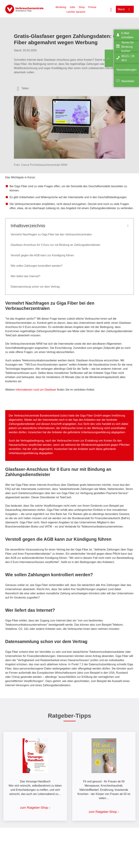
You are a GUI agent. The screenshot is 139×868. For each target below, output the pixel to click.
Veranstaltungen (126, 70)
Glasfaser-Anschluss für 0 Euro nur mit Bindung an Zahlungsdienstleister (55, 245)
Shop (82, 7)
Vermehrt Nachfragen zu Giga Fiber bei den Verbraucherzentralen (51, 234)
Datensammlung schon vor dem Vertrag (35, 287)
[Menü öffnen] (125, 9)
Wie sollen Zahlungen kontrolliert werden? (37, 266)
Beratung (61, 7)
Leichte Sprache (76, 12)
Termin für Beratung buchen (127, 47)
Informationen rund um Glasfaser (36, 390)
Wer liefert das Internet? (25, 276)
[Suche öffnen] (111, 9)
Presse (92, 7)
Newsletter (128, 81)
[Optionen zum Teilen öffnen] (23, 88)
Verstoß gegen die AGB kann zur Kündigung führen (42, 255)
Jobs (72, 7)
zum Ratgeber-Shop (34, 808)
